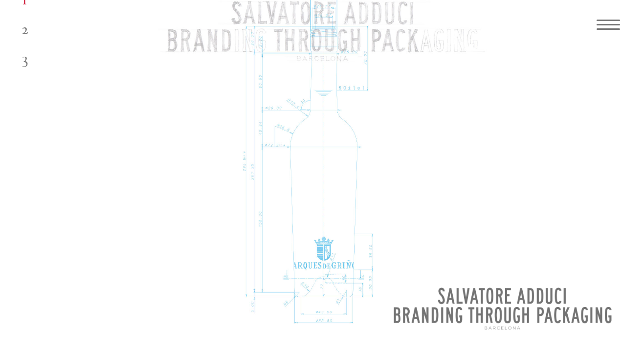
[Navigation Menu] (605, 24)
